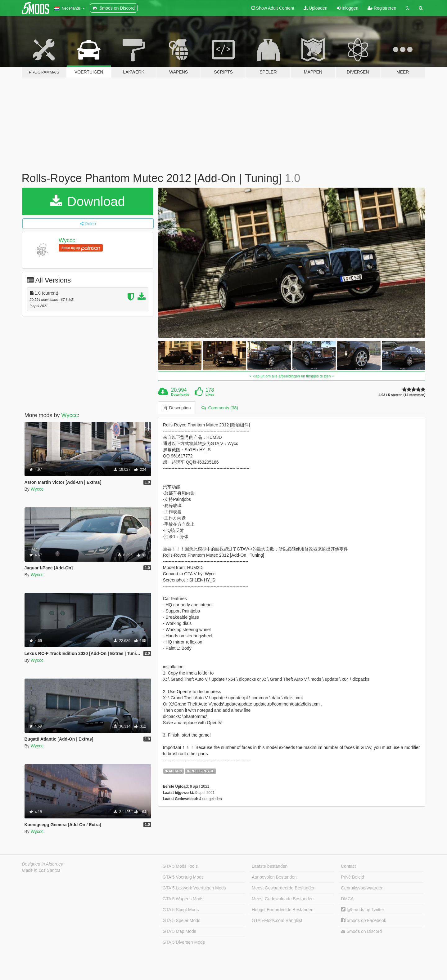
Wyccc (67, 240)
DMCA (347, 899)
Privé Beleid (352, 877)
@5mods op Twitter (362, 910)
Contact (348, 866)
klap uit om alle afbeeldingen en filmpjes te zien (292, 376)
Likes (210, 394)
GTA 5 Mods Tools (180, 866)
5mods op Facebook (363, 920)
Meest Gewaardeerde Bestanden (284, 888)
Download (87, 201)
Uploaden (316, 8)
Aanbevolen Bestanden (274, 877)
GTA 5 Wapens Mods (183, 899)
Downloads (180, 394)
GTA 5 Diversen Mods (184, 942)
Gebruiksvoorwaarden (362, 888)
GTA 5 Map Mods (179, 931)
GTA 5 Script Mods (181, 910)
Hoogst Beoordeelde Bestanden (282, 910)
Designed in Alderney (43, 864)
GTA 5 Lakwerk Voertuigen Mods (194, 888)
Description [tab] (177, 408)
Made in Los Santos (41, 870)
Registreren (382, 8)
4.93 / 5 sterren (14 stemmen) (402, 395)
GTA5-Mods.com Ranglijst (277, 920)
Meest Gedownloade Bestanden (283, 899)
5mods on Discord (361, 931)
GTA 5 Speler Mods (181, 920)
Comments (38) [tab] (220, 408)
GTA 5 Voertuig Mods (183, 877)
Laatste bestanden (270, 866)
